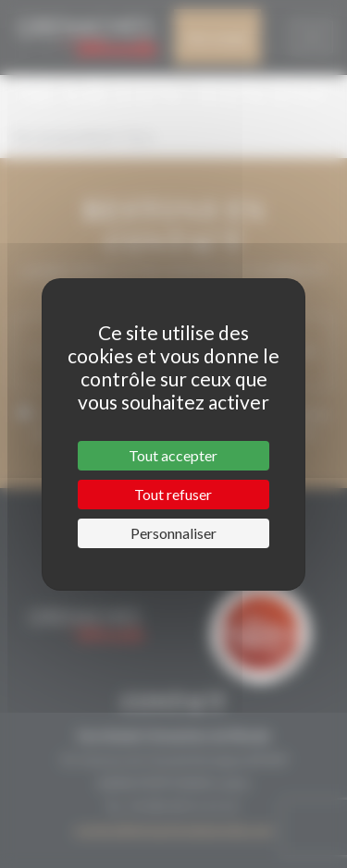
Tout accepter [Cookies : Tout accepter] (173, 455)
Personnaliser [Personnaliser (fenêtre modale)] (173, 533)
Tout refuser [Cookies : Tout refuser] (173, 494)
